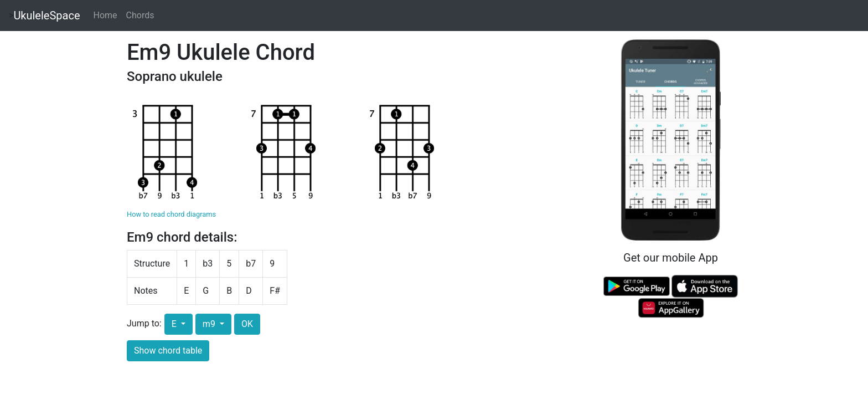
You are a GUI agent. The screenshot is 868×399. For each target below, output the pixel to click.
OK (247, 324)
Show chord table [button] (168, 351)
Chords (140, 15)
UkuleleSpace (46, 16)
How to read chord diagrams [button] (171, 214)
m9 (210, 324)
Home (105, 15)
